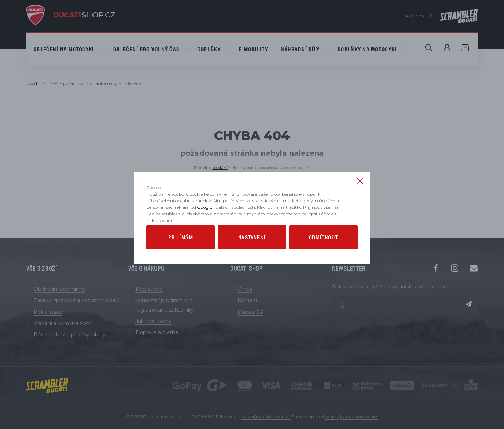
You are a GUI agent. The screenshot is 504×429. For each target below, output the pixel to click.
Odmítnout (323, 262)
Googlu (205, 232)
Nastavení (252, 262)
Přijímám (181, 262)
